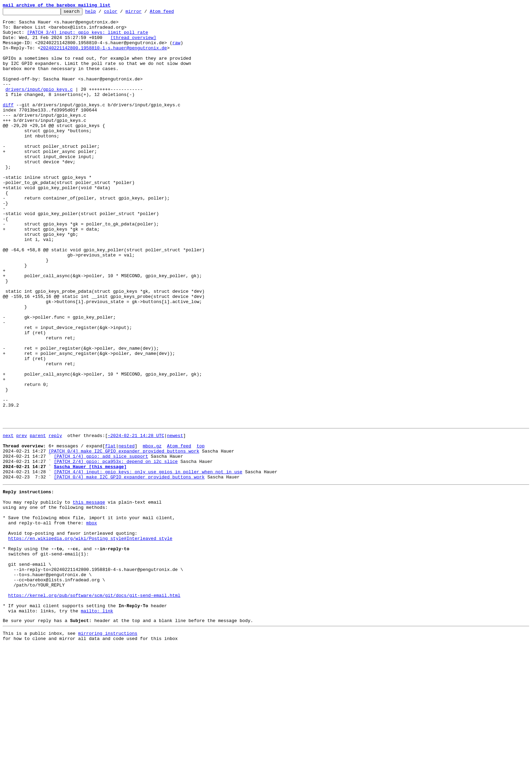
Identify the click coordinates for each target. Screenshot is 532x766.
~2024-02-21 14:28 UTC (136, 519)
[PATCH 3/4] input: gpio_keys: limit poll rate (87, 37)
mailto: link (97, 728)
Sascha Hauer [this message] (90, 556)
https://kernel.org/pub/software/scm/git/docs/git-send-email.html (94, 709)
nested (126, 532)
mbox (92, 622)
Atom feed (173, 13)
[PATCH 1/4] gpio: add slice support (101, 544)
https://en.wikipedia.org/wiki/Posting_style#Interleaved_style (90, 641)
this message (89, 597)
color (121, 13)
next (8, 519)
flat (110, 532)
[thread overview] (133, 43)
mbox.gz (152, 532)
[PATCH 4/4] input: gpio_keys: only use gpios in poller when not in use (148, 563)
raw (176, 50)
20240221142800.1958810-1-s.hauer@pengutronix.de (104, 56)
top (201, 532)
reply (55, 519)
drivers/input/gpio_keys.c (39, 106)
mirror (144, 13)
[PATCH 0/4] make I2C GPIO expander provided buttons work (124, 538)
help (101, 13)
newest (175, 519)
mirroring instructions (108, 752)
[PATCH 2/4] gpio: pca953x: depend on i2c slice (116, 550)
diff (8, 124)
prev (22, 519)
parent (38, 519)
